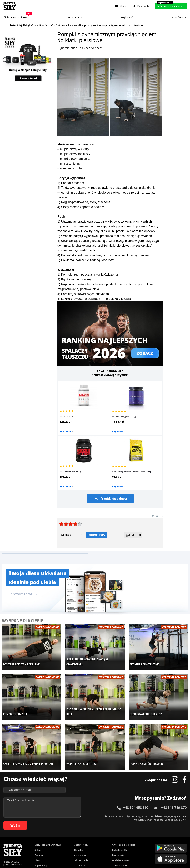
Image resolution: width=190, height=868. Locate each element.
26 (94, 838)
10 (39, 838)
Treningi (39, 792)
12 (46, 838)
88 (127, 843)
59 (27, 843)
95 (151, 843)
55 (13, 843)
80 (99, 843)
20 (73, 838)
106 (95, 848)
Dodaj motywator (122, 797)
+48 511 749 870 (174, 744)
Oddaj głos (96, 482)
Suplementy (41, 802)
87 (123, 843)
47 (166, 838)
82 (106, 843)
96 (154, 843)
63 (41, 843)
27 (97, 838)
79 (96, 843)
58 (23, 843)
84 (113, 843)
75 (82, 843)
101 (174, 843)
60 (30, 843)
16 (59, 838)
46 (163, 838)
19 (70, 838)
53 (6, 843)
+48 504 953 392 (136, 744)
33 (118, 838)
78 (92, 843)
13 (49, 838)
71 (68, 843)
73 (75, 843)
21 (77, 838)
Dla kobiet (79, 786)
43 (153, 838)
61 (34, 843)
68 (58, 843)
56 (16, 843)
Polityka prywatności (126, 828)
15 (56, 838)
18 (66, 838)
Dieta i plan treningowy (17, 16)
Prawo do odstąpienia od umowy (79, 856)
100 (169, 843)
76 (85, 843)
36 (128, 838)
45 (159, 838)
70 (65, 843)
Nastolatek (79, 802)
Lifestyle (78, 807)
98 (161, 843)
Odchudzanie (81, 797)
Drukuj (133, 482)
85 (116, 843)
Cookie (106, 828)
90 (134, 843)
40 (142, 838)
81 (103, 843)
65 (47, 843)
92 (141, 843)
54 (9, 843)
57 (20, 843)
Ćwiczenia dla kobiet (124, 781)
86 (120, 843)
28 (101, 838)
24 (87, 838)
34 (122, 838)
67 (54, 843)
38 (135, 838)
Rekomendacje (120, 807)
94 (147, 843)
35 (125, 838)
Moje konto (80, 792)
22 (80, 838)
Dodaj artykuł (60, 828)
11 (42, 838)
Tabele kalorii (120, 802)
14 (53, 838)
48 (170, 838)
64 (44, 843)
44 (156, 838)
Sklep (37, 786)
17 (63, 838)
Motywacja (118, 792)
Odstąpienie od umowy (117, 856)
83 (109, 843)
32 (115, 838)
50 (177, 838)
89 (130, 843)
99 (165, 843)
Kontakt (93, 828)
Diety (37, 797)
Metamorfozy (75, 17)
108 (105, 848)
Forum (116, 812)
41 (146, 838)
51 (180, 838)
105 (90, 848)
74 (78, 843)
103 (183, 843)
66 (51, 843)
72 (72, 843)
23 (84, 838)
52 (184, 838)
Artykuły (127, 17)
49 (173, 838)
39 (139, 838)
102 (178, 843)
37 (132, 838)
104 (85, 848)
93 (144, 843)
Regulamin (78, 828)
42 (149, 838)
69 (61, 843)
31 (111, 838)
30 (108, 838)
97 (158, 843)
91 (137, 843)
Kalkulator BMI (120, 786)
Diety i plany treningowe (48, 781)
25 (91, 838)
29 (104, 838)
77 (89, 843)
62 (37, 843)
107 (100, 848)
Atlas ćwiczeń (179, 17)
